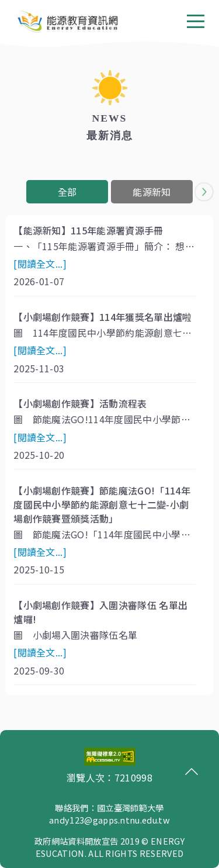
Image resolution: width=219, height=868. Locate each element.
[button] (204, 191)
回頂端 (188, 772)
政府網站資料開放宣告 (76, 841)
